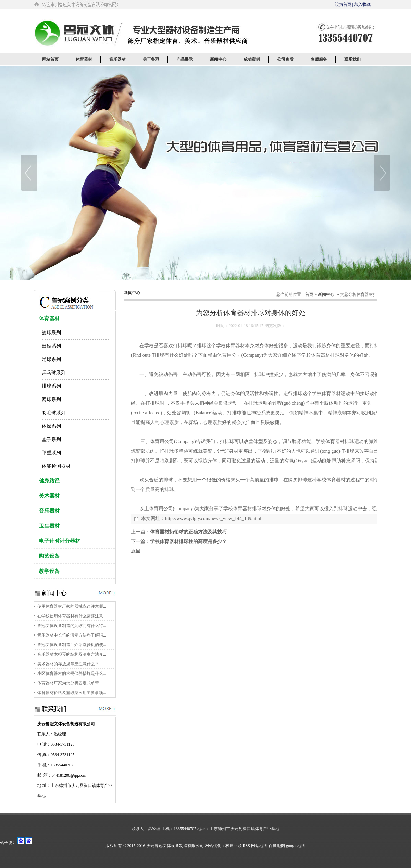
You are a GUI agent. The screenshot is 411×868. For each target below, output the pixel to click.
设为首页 (343, 4)
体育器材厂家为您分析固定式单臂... (70, 683)
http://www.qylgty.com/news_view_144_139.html (213, 519)
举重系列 (51, 453)
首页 (309, 294)
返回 (136, 551)
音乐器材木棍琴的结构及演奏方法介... (72, 654)
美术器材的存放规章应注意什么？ (68, 664)
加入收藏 (362, 4)
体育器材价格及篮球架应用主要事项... (72, 693)
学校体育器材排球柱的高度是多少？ (188, 542)
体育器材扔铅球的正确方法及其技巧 (188, 532)
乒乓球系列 (54, 373)
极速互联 (234, 846)
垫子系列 (51, 439)
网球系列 (51, 399)
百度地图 (277, 846)
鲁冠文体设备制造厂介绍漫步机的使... (72, 645)
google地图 (296, 846)
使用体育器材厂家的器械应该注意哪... (72, 606)
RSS (246, 846)
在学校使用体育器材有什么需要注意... (72, 616)
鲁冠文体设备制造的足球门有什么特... (72, 626)
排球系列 (51, 386)
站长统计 (8, 843)
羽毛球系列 (54, 413)
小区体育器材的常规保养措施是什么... (72, 674)
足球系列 (51, 359)
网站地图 (259, 846)
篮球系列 (51, 333)
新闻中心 (326, 294)
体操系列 (51, 426)
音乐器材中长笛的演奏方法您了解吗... (72, 635)
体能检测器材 (56, 466)
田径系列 (51, 346)
